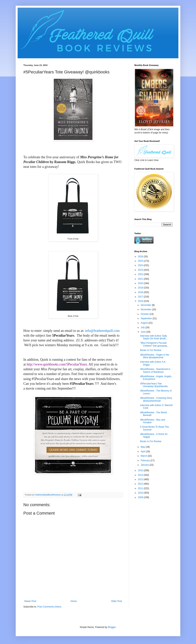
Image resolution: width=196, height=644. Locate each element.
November (146, 309)
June (143, 332)
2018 (141, 292)
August (145, 323)
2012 (141, 484)
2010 (141, 493)
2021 (141, 279)
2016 (141, 301)
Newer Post (30, 601)
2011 (141, 488)
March (144, 456)
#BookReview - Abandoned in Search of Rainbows (155, 370)
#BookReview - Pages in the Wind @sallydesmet (155, 356)
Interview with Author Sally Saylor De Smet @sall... (154, 337)
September (147, 318)
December (146, 305)
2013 (141, 479)
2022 (141, 274)
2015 (141, 470)
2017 (141, 297)
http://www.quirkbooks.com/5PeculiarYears (57, 364)
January (145, 465)
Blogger (112, 627)
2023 (141, 270)
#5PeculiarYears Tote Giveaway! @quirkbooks (154, 385)
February (146, 460)
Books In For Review (151, 350)
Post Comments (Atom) (49, 607)
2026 (141, 257)
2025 (141, 261)
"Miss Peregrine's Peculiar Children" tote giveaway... (154, 344)
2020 (141, 283)
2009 (141, 497)
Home (74, 601)
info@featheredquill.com (102, 331)
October (145, 314)
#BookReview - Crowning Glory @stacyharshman (156, 399)
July (143, 327)
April (143, 452)
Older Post (116, 601)
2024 (141, 265)
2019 (141, 288)
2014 (141, 475)
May (143, 447)
